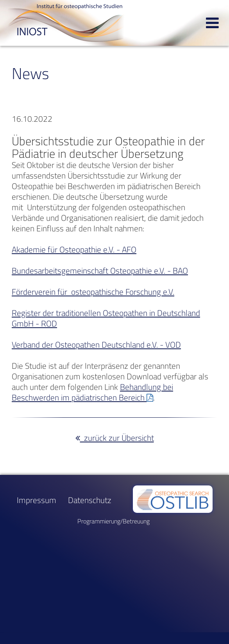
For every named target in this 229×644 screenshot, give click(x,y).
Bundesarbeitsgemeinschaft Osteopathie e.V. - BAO (100, 271)
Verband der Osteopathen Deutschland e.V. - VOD (96, 345)
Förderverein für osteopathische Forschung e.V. (93, 292)
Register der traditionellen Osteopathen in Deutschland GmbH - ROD (106, 318)
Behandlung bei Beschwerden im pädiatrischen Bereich (92, 392)
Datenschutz (90, 500)
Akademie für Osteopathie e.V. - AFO (74, 250)
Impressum (37, 500)
